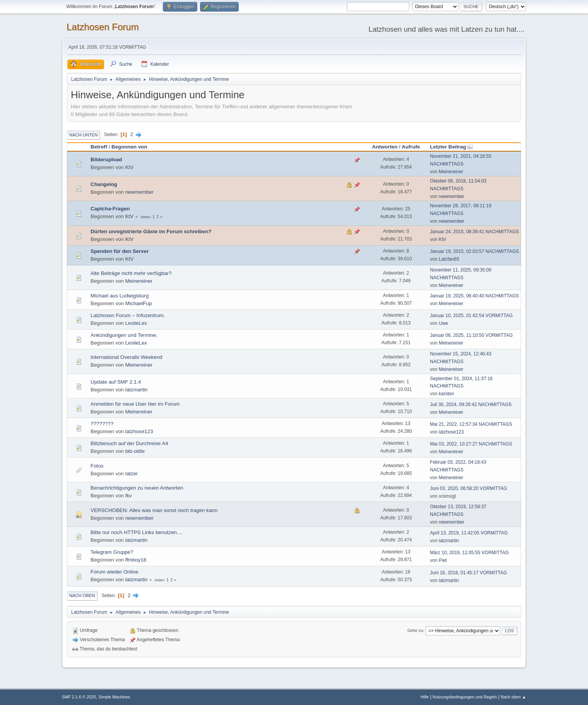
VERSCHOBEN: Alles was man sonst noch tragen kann (154, 510)
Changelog (104, 184)
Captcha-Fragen (110, 209)
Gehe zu (415, 630)
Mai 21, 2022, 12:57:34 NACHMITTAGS (471, 424)
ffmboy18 (136, 560)
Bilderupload (106, 160)
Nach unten (83, 135)
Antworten (385, 147)
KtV (129, 167)
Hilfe (425, 697)
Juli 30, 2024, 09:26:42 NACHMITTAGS (471, 405)
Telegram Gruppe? (112, 552)
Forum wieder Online (115, 572)
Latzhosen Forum (103, 27)
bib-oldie (135, 451)
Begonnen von (129, 147)
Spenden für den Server (120, 251)
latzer (132, 474)
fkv (129, 496)
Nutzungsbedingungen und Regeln (465, 697)
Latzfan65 (449, 259)
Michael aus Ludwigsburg (120, 296)
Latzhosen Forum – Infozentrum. (128, 315)
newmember (139, 192)
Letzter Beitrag (452, 147)
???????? (102, 424)
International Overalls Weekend (126, 357)
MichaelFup (139, 303)
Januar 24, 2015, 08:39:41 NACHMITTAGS (475, 232)
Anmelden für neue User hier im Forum (135, 404)
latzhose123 (139, 431)
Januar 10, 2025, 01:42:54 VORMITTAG (472, 316)
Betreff (99, 147)
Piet (443, 560)
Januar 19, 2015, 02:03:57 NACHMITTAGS (475, 251)
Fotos (97, 466)
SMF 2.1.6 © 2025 (79, 697)
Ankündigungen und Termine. (124, 335)
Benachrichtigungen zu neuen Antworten (137, 488)
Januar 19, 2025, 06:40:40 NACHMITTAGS (475, 296)
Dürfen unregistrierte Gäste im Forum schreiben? (151, 231)
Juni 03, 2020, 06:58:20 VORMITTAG (469, 488)
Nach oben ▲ (513, 697)
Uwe (443, 323)
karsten (446, 394)
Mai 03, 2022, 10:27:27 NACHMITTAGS (471, 444)
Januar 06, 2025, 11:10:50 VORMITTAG (472, 335)
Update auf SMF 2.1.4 (116, 382)
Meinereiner (451, 172)
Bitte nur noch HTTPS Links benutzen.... (137, 532)
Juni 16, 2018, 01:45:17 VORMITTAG (469, 573)
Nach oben (82, 596)
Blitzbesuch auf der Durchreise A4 (129, 443)
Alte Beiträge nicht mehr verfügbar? (131, 273)
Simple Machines (114, 697)
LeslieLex (136, 323)
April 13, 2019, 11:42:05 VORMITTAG (469, 533)
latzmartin (137, 390)
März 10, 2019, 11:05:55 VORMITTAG (470, 553)
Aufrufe (411, 147)
